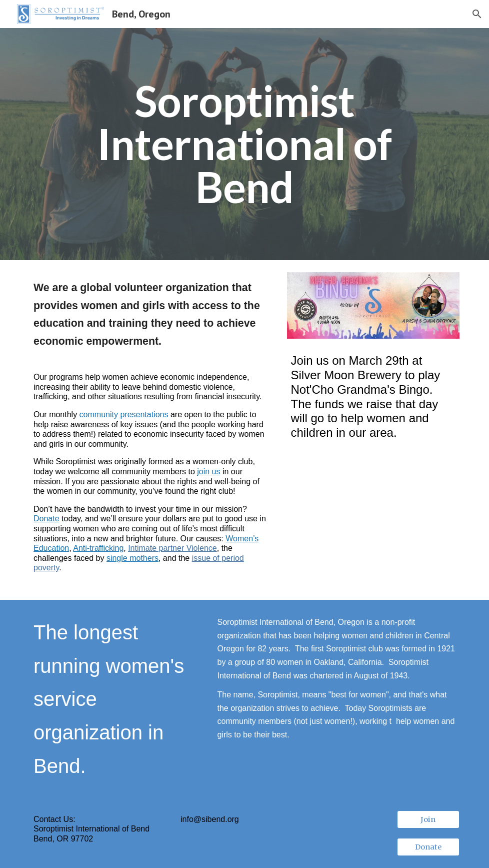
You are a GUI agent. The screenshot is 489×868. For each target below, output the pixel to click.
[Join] (428, 820)
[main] (245, 144)
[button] (477, 14)
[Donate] (428, 847)
